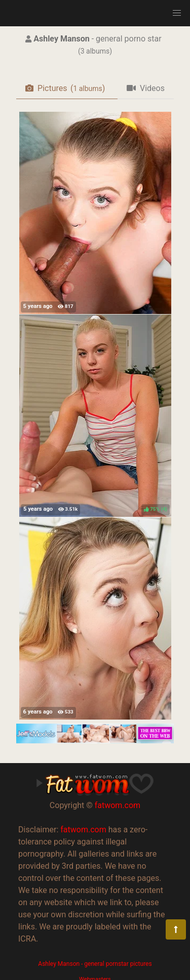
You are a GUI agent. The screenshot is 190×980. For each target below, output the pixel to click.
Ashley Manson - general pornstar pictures (95, 964)
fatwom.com (118, 805)
